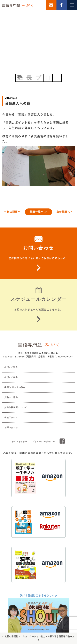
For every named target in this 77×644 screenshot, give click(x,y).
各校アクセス (11, 417)
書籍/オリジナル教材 (15, 387)
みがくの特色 (11, 377)
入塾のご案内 (11, 397)
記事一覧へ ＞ (38, 212)
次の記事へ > (64, 212)
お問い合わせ (11, 427)
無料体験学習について (16, 407)
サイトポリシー (20, 442)
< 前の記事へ (12, 212)
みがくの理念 (11, 367)
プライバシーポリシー (44, 442)
